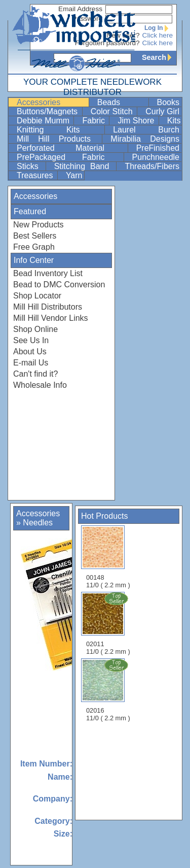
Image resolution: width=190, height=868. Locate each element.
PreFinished (158, 148)
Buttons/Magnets (48, 111)
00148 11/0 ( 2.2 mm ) (108, 557)
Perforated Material (71, 148)
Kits (174, 121)
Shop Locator (37, 296)
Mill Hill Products (58, 139)
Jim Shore (137, 121)
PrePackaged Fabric (69, 157)
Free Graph (34, 247)
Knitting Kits (60, 130)
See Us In (31, 340)
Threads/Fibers (152, 166)
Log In (159, 28)
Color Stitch (113, 111)
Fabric (94, 121)
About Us (30, 352)
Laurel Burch (146, 130)
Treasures (36, 175)
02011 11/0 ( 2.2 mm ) (109, 623)
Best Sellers (35, 236)
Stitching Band (84, 166)
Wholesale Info (40, 385)
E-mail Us (31, 363)
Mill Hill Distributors (48, 307)
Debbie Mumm (44, 121)
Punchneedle (156, 157)
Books (168, 102)
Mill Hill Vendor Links (51, 318)
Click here (158, 35)
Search (159, 57)
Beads (122, 102)
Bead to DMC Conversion (59, 285)
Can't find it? (35, 374)
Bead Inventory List (48, 273)
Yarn (74, 175)
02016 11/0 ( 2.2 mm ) (109, 690)
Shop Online (35, 329)
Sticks (30, 166)
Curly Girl (162, 111)
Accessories (52, 102)
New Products (39, 225)
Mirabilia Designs (145, 139)
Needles (38, 523)
